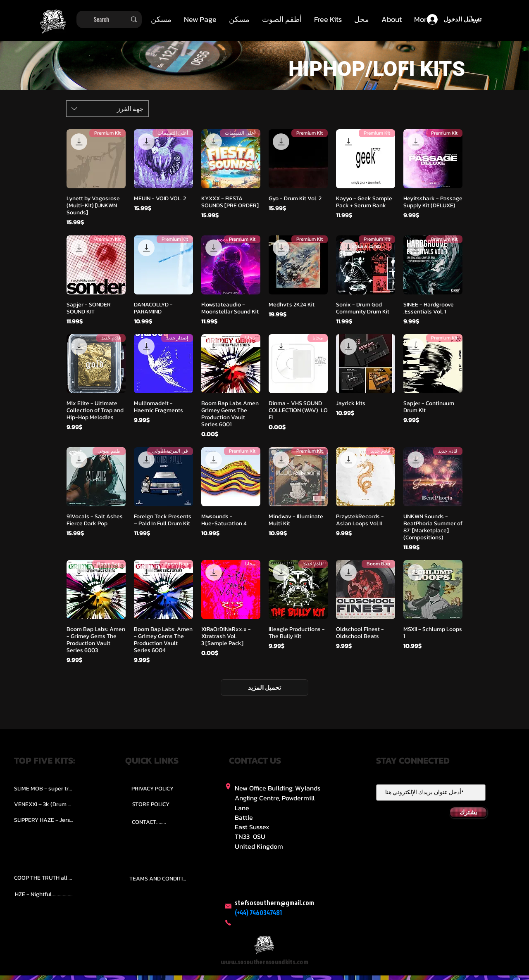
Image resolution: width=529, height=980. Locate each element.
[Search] (110, 19)
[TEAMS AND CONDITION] (159, 879)
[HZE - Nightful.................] (44, 895)
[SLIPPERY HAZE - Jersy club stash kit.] (44, 820)
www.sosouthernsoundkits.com (264, 962)
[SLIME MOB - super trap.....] (44, 789)
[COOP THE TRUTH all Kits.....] (44, 878)
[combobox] (107, 109)
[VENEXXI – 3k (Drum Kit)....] (44, 804)
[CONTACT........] (149, 822)
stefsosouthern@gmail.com (274, 903)
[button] (282, 19)
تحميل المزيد (264, 687)
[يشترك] (468, 812)
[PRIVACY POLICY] (153, 789)
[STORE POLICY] (151, 804)
